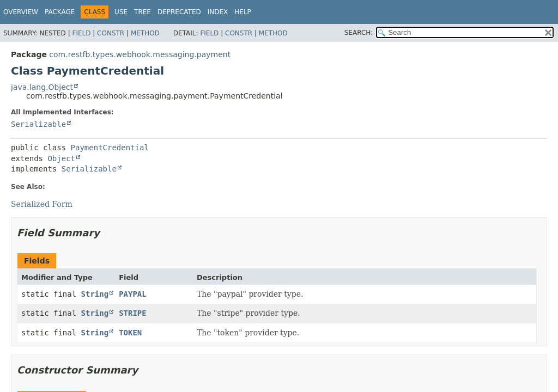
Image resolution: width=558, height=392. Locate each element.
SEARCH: (359, 33)
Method (145, 33)
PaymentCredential (110, 148)
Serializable (38, 124)
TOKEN (130, 333)
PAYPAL (133, 294)
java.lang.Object (42, 87)
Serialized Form (42, 204)
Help (243, 12)
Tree (142, 12)
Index (218, 12)
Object (61, 158)
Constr (111, 33)
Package (60, 12)
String (95, 294)
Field (81, 33)
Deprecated (179, 12)
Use (121, 12)
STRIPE (133, 313)
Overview (21, 12)
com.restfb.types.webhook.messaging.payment (140, 54)
